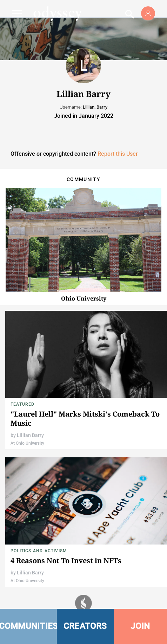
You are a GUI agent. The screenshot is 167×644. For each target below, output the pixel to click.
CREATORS (85, 626)
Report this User (118, 154)
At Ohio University (27, 443)
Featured (23, 404)
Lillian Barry (30, 435)
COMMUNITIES (28, 626)
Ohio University (84, 298)
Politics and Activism (39, 551)
